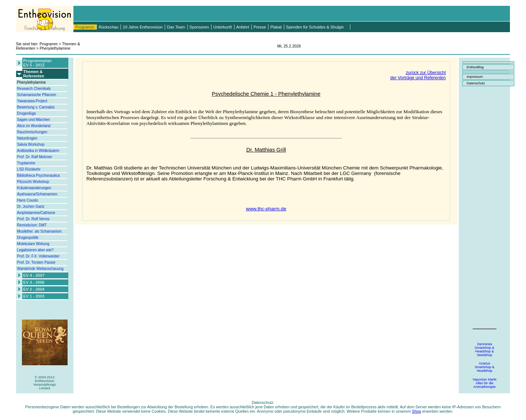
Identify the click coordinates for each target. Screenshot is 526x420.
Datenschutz (476, 83)
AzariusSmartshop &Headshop (484, 367)
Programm (85, 27)
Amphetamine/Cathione (36, 213)
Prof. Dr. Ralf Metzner (35, 157)
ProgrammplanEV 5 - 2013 (38, 63)
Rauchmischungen (32, 132)
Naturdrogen (27, 138)
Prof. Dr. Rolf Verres (33, 219)
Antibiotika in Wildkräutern (38, 151)
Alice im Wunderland (34, 126)
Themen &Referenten (34, 74)
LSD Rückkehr (29, 169)
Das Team (176, 27)
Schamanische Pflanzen (37, 95)
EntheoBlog (475, 67)
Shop (417, 411)
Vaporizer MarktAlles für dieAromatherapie (485, 383)
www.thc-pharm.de (266, 209)
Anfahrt (243, 27)
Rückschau (108, 27)
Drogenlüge (27, 113)
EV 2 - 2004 (34, 289)
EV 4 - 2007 (34, 275)
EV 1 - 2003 (34, 296)
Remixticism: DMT (32, 225)
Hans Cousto (28, 200)
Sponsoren (199, 27)
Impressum (475, 77)
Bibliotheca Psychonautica (39, 175)
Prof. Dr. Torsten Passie (36, 262)
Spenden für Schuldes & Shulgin (315, 27)
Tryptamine (26, 163)
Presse (260, 27)
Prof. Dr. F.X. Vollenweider (38, 256)
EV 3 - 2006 (34, 282)
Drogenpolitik (28, 238)
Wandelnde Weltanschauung (40, 269)
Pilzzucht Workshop (33, 182)
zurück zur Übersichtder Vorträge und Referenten (418, 75)
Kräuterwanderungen (34, 188)
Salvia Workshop (31, 144)
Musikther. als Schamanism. (40, 231)
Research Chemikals (34, 89)
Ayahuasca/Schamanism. (38, 194)
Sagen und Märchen (34, 120)
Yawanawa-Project (32, 101)
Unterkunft (223, 27)
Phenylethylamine (32, 82)
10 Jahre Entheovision (143, 27)
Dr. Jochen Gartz (31, 207)
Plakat (276, 27)
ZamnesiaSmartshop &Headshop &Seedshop (484, 350)
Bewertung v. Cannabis (36, 107)
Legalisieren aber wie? (35, 250)
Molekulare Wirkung (33, 244)
